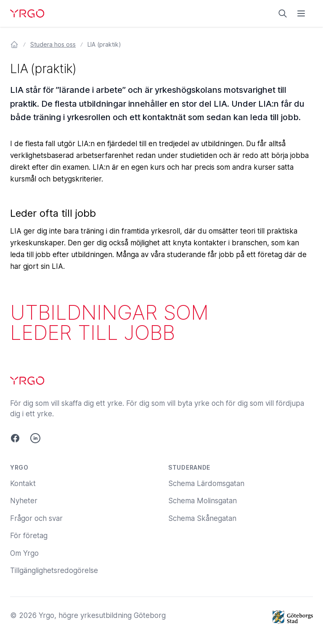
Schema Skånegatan (202, 518)
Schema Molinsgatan (203, 501)
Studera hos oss (53, 44)
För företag (29, 536)
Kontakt (23, 484)
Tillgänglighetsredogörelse (54, 570)
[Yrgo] (27, 13)
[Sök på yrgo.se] (283, 13)
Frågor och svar (36, 518)
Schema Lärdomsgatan (206, 484)
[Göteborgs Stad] (293, 617)
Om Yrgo (24, 553)
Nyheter (24, 501)
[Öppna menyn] (301, 13)
